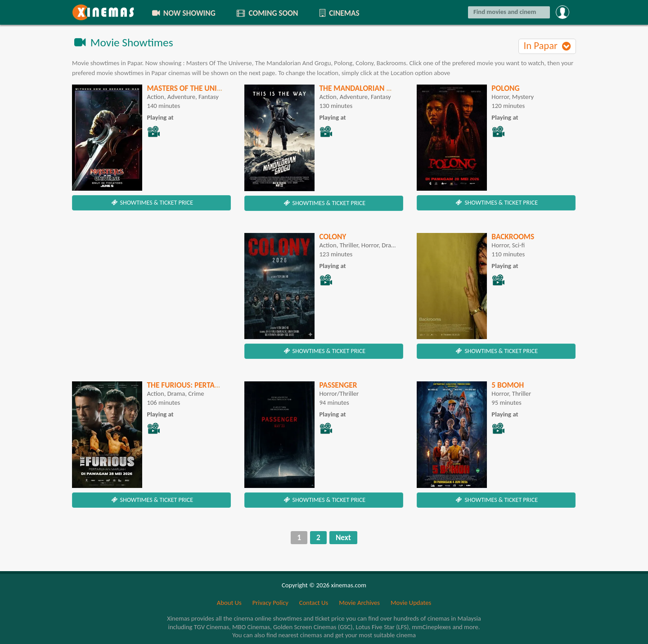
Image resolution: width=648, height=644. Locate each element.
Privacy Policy (270, 603)
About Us (229, 603)
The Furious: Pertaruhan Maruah (209, 385)
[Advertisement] (151, 296)
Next (343, 537)
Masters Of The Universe (192, 88)
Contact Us (314, 603)
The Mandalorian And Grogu (373, 88)
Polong (505, 88)
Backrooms (513, 237)
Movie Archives (359, 603)
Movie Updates (411, 603)
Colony (333, 237)
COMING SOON (267, 13)
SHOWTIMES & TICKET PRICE (151, 203)
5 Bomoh (508, 385)
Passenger (338, 385)
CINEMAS (338, 13)
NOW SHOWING (183, 13)
